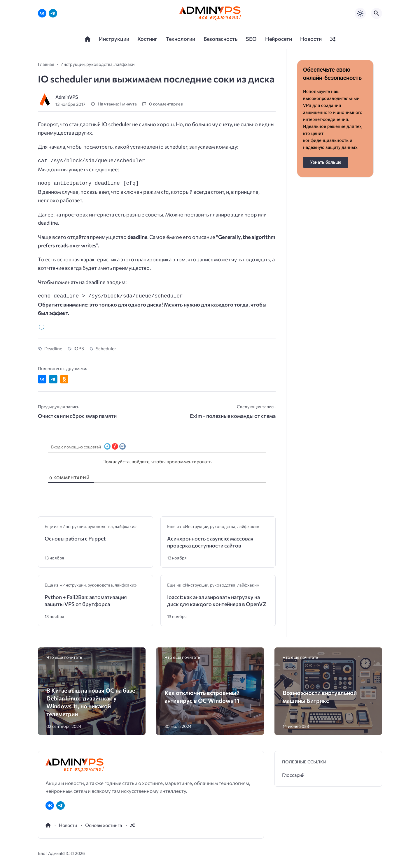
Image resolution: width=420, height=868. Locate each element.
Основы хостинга (104, 825)
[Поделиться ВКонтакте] (42, 379)
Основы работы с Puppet (75, 538)
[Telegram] (53, 13)
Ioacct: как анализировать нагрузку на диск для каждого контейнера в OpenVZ (217, 601)
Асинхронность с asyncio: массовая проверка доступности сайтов (210, 542)
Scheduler (106, 348)
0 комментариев (166, 104)
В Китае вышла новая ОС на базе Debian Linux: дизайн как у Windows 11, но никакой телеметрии (91, 702)
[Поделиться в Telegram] (53, 379)
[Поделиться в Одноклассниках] (64, 379)
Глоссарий (293, 775)
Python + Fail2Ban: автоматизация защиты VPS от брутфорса (86, 601)
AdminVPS (67, 97)
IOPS (79, 348)
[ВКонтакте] (42, 13)
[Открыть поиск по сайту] (377, 13)
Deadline (53, 348)
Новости (68, 825)
